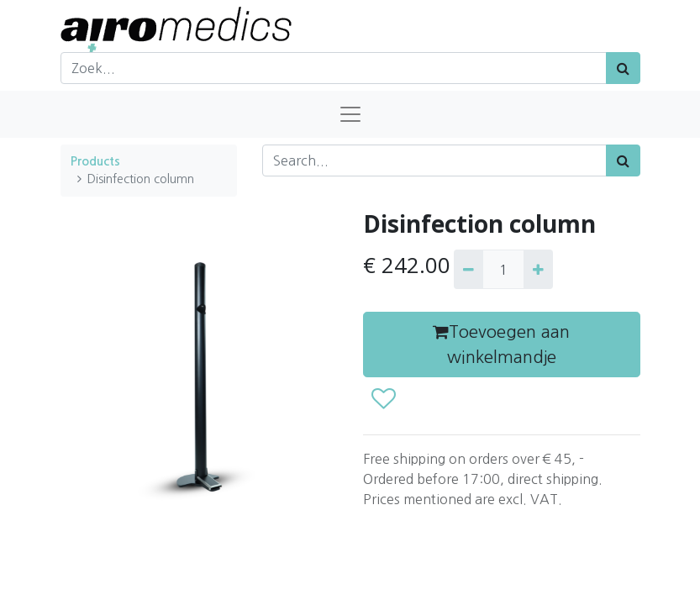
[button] (383, 399)
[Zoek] (623, 68)
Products (95, 161)
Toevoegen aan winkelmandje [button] (501, 345)
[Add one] (538, 269)
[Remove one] (468, 269)
